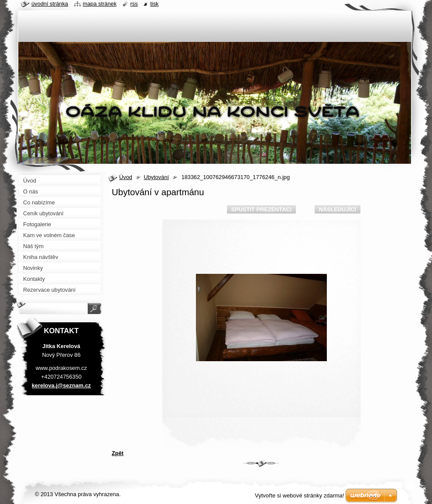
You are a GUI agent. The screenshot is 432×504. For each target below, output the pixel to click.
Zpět (118, 453)
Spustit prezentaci (261, 209)
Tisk (154, 4)
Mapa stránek (100, 4)
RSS (134, 4)
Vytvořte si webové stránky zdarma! (300, 495)
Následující (338, 209)
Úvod (126, 177)
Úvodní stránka (50, 4)
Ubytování (156, 177)
